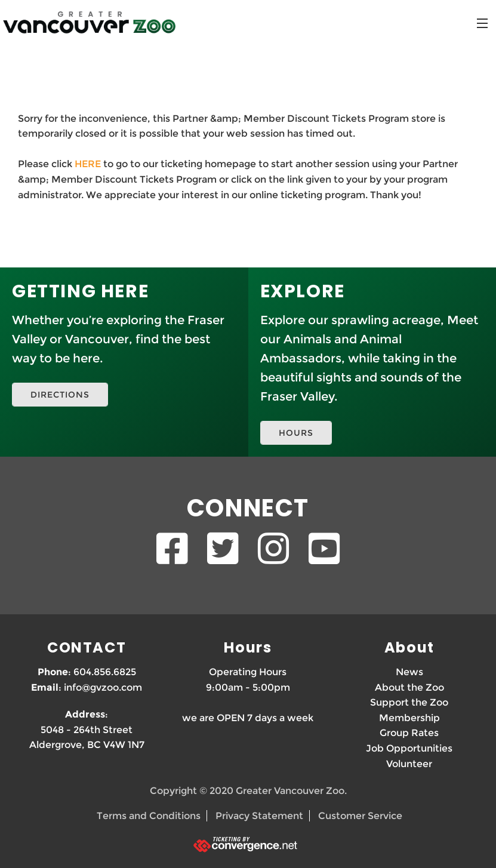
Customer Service (360, 816)
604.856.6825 (105, 672)
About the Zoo (409, 687)
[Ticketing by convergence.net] (248, 844)
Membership (409, 718)
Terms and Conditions (149, 816)
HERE (88, 164)
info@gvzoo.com (103, 687)
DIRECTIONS (60, 395)
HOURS (296, 433)
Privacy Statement (259, 816)
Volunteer (409, 764)
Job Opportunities (409, 748)
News (409, 672)
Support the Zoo (409, 702)
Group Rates (409, 733)
